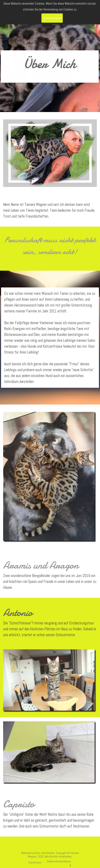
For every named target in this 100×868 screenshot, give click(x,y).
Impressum (35, 862)
